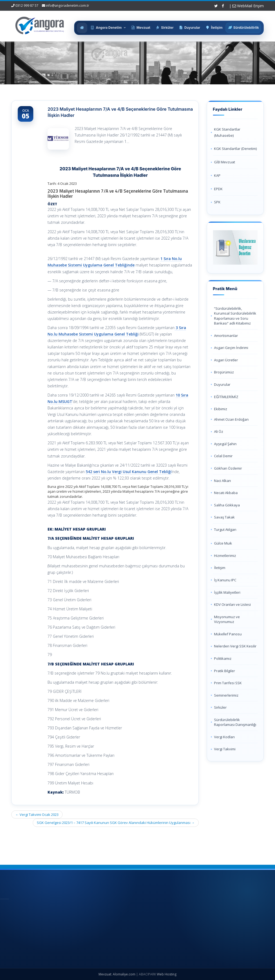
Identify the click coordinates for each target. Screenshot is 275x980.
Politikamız (223, 658)
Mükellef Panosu (228, 634)
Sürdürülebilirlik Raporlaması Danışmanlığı (235, 722)
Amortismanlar (226, 336)
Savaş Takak (224, 517)
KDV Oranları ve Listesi (232, 604)
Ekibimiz (221, 409)
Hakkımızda (150, 916)
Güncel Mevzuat (154, 934)
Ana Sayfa (149, 907)
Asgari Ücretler (226, 360)
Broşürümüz (224, 372)
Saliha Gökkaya (227, 505)
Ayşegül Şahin (225, 444)
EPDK (218, 189)
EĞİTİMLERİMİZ (226, 397)
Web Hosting (167, 974)
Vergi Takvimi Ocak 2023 (37, 815)
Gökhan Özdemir (228, 468)
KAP (217, 175)
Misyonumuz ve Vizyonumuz (227, 619)
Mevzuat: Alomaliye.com (117, 974)
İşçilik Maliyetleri (227, 592)
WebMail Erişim (248, 6)
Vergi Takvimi (225, 749)
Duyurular (222, 384)
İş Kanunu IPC (225, 580)
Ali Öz (219, 431)
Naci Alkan (222, 481)
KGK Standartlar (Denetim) (235, 149)
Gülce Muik (223, 543)
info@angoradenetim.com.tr (68, 6)
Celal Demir (223, 456)
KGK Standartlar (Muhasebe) (227, 132)
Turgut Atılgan (225, 529)
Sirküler (220, 707)
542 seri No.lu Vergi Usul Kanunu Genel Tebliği (129, 472)
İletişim (220, 568)
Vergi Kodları (224, 737)
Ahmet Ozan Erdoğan (231, 419)
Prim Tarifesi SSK (228, 683)
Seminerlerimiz (226, 695)
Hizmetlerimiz (225, 556)
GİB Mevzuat (225, 162)
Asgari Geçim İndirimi (231, 348)
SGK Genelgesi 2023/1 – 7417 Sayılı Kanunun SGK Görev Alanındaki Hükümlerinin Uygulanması (116, 823)
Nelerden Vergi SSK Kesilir (235, 646)
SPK (217, 202)
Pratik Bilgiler (225, 671)
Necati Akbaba (226, 493)
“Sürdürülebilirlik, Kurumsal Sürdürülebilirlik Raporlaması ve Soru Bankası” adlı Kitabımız (235, 316)
